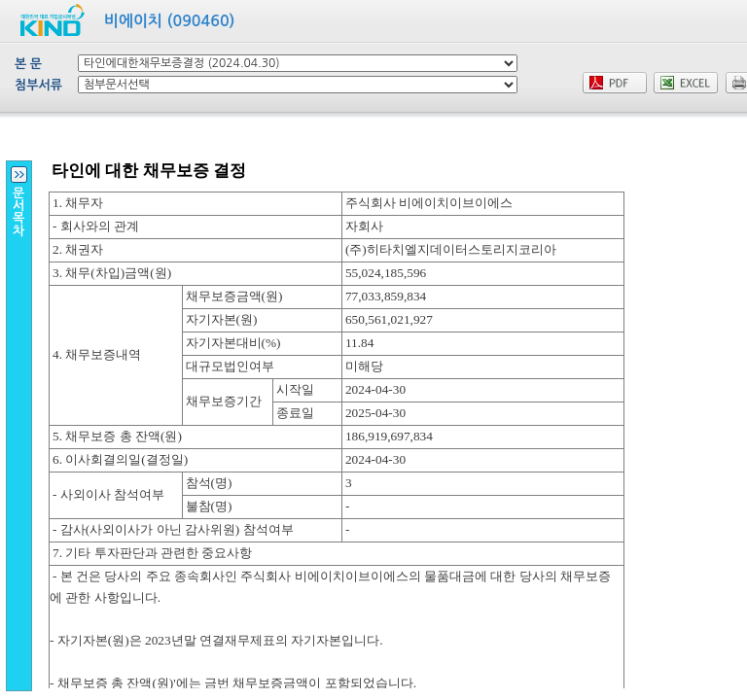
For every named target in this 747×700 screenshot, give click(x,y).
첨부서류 (38, 85)
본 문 (28, 64)
